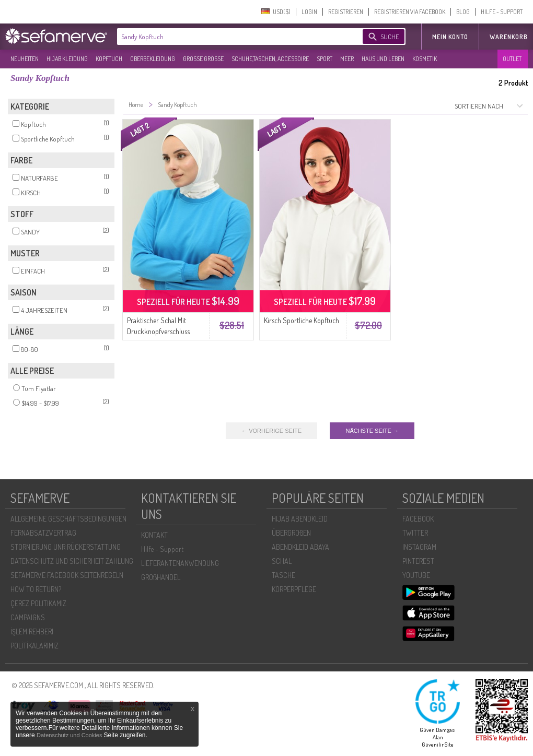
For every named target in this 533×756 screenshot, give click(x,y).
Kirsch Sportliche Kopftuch (302, 320)
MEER (347, 59)
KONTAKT (154, 535)
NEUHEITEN (25, 59)
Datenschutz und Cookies (70, 735)
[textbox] (231, 37)
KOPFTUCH (109, 59)
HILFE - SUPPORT (502, 12)
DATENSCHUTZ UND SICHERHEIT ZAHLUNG (72, 561)
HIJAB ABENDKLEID (300, 519)
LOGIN (309, 12)
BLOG (463, 12)
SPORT (325, 59)
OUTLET (512, 59)
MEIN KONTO (450, 37)
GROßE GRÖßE (203, 59)
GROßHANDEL (161, 577)
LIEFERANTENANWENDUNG (180, 563)
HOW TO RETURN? (36, 589)
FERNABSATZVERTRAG (43, 533)
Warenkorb (509, 37)
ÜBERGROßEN (291, 533)
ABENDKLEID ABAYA (300, 547)
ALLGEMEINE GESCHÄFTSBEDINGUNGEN (68, 519)
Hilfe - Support (162, 549)
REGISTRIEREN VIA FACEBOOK (410, 12)
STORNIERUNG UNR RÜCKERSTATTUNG (66, 547)
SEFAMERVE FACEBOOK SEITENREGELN (67, 575)
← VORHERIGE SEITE (271, 431)
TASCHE (283, 575)
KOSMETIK (425, 59)
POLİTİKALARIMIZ (34, 646)
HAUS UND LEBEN (383, 59)
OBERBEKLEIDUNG (153, 59)
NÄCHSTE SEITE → (372, 431)
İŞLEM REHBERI (32, 631)
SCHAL (282, 561)
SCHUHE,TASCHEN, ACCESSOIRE (270, 59)
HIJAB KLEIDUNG (67, 59)
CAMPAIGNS (28, 617)
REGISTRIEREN (346, 12)
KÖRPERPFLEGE (294, 589)
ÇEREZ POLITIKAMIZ (38, 603)
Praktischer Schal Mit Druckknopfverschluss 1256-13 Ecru (158, 331)
